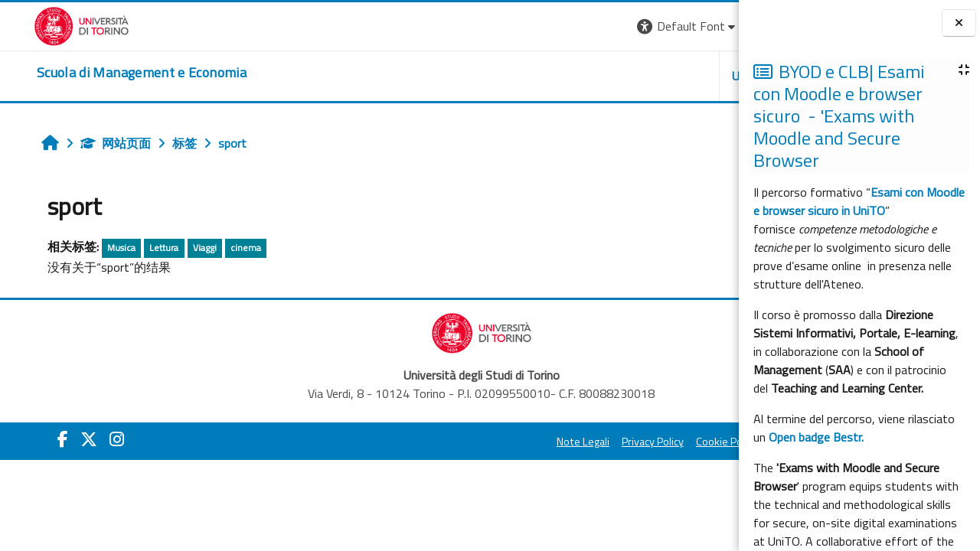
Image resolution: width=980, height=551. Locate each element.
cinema (220, 248)
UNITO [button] (560, 76)
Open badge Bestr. (816, 437)
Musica (95, 248)
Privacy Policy (462, 442)
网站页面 (90, 143)
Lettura (139, 248)
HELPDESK (646, 76)
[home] (108, 73)
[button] (497, 26)
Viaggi (179, 248)
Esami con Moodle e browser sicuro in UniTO (859, 201)
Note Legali (392, 442)
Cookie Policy (536, 442)
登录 (714, 26)
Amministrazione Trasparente (650, 442)
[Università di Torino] (48, 24)
